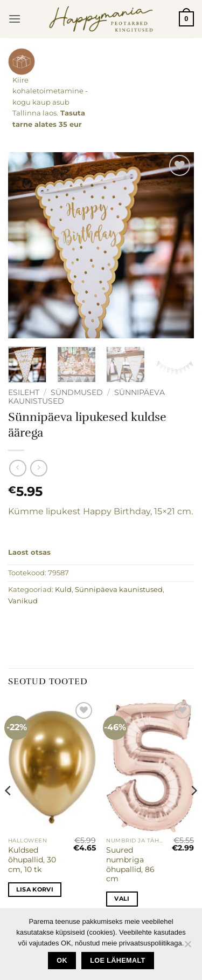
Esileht (24, 392)
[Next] (193, 812)
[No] (187, 947)
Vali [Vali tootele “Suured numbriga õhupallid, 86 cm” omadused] (122, 899)
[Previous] (9, 812)
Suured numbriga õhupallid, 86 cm (130, 864)
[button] (15, 19)
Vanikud (23, 601)
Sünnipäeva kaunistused (119, 590)
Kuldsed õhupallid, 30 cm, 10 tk (32, 859)
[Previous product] (39, 468)
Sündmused (77, 392)
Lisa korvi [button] (35, 889)
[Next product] (18, 468)
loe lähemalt (117, 961)
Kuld (63, 590)
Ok (62, 961)
